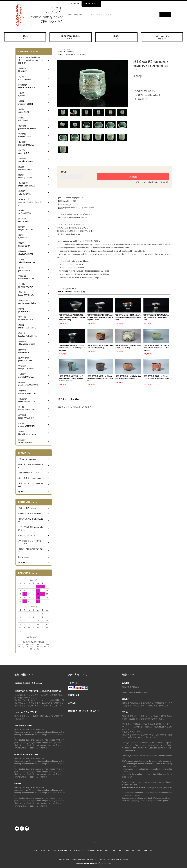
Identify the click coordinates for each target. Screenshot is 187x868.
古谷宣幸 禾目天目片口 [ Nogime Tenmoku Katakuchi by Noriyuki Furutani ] (128, 317)
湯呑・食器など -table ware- (76, 55)
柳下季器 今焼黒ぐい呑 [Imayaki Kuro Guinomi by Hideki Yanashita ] (100, 379)
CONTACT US (162, 37)
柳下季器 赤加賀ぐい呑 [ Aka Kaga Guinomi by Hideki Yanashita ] (156, 379)
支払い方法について (49, 850)
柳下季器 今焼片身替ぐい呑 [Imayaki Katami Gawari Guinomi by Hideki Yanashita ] (72, 379)
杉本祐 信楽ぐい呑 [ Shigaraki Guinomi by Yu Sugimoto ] (100, 347)
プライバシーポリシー (119, 850)
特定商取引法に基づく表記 (159, 182)
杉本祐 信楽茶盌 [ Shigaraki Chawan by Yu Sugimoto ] (128, 347)
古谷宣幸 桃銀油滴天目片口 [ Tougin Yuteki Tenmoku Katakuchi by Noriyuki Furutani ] (100, 317)
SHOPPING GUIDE (71, 37)
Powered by (94, 864)
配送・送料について (66, 850)
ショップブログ (136, 850)
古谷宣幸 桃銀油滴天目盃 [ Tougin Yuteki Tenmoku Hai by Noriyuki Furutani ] (72, 348)
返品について (141, 182)
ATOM (151, 850)
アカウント (75, 3)
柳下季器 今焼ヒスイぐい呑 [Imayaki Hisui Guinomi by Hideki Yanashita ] (156, 348)
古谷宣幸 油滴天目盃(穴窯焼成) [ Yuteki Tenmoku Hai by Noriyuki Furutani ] (156, 317)
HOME (25, 37)
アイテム (91, 3)
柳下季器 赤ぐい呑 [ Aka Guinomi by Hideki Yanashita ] (128, 377)
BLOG (116, 37)
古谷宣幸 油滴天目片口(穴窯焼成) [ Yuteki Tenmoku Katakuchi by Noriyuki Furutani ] (72, 317)
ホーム (60, 52)
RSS (145, 850)
